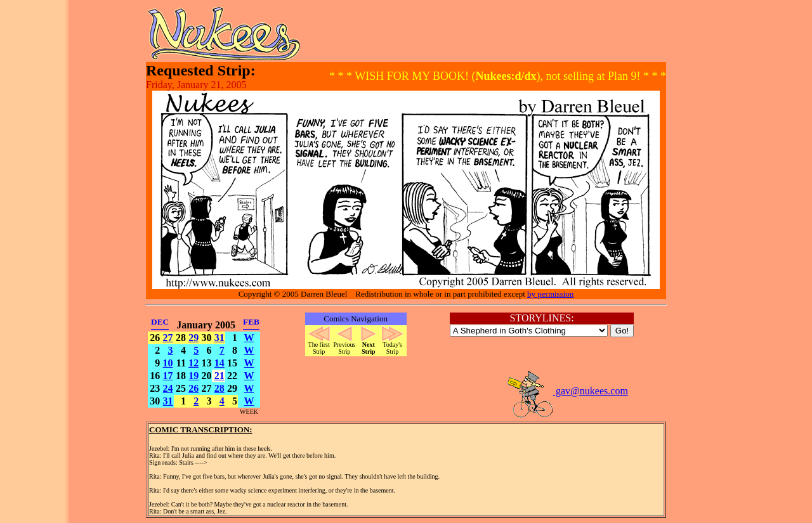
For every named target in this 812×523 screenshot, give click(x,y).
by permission (550, 294)
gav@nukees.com (567, 391)
